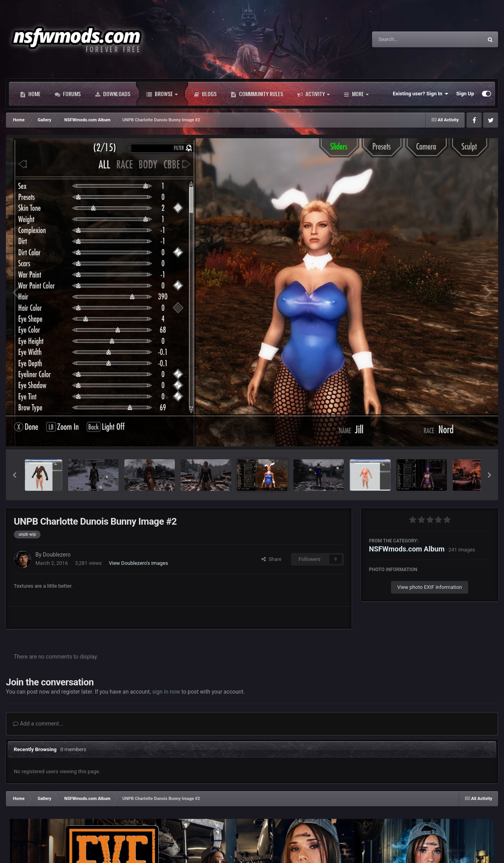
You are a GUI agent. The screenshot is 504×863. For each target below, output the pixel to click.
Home (30, 94)
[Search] (408, 39)
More (356, 94)
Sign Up (465, 94)
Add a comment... (38, 724)
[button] (15, 475)
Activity (313, 94)
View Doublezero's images (139, 563)
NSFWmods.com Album (407, 549)
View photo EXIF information (430, 587)
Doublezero (57, 555)
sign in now (166, 692)
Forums (68, 94)
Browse (162, 94)
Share (271, 559)
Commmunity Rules (257, 94)
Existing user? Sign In (421, 94)
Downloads (113, 94)
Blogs (205, 94)
